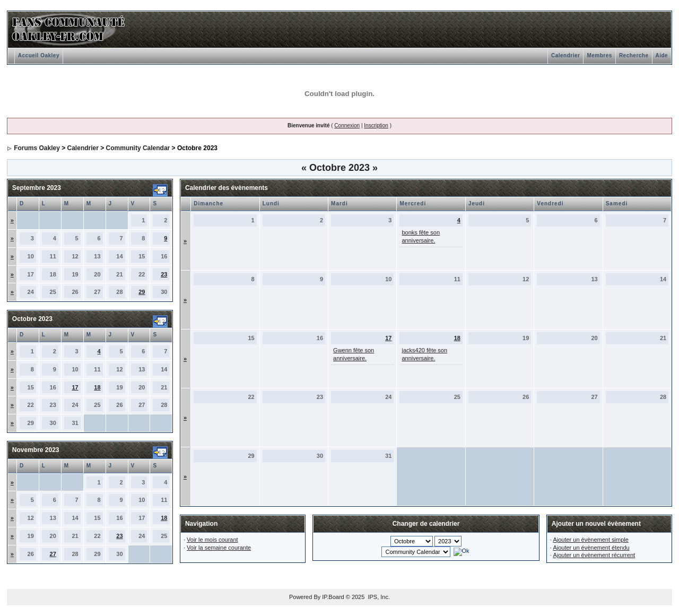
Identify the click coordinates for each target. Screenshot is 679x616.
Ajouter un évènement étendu (591, 548)
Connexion (347, 125)
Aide (662, 55)
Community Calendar (138, 148)
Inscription (376, 125)
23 (164, 274)
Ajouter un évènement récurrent (594, 555)
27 (53, 554)
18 (97, 387)
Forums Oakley (37, 148)
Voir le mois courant (212, 540)
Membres (599, 55)
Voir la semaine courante (219, 548)
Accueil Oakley (39, 55)
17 (75, 387)
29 (142, 292)
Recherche (634, 55)
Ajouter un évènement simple (590, 540)
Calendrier (565, 55)
